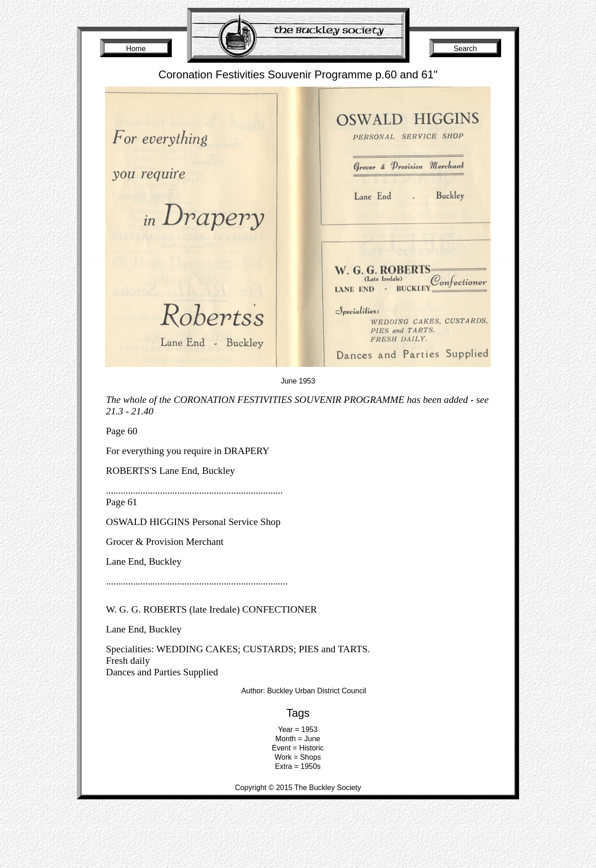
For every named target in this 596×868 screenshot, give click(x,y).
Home (136, 49)
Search (465, 49)
